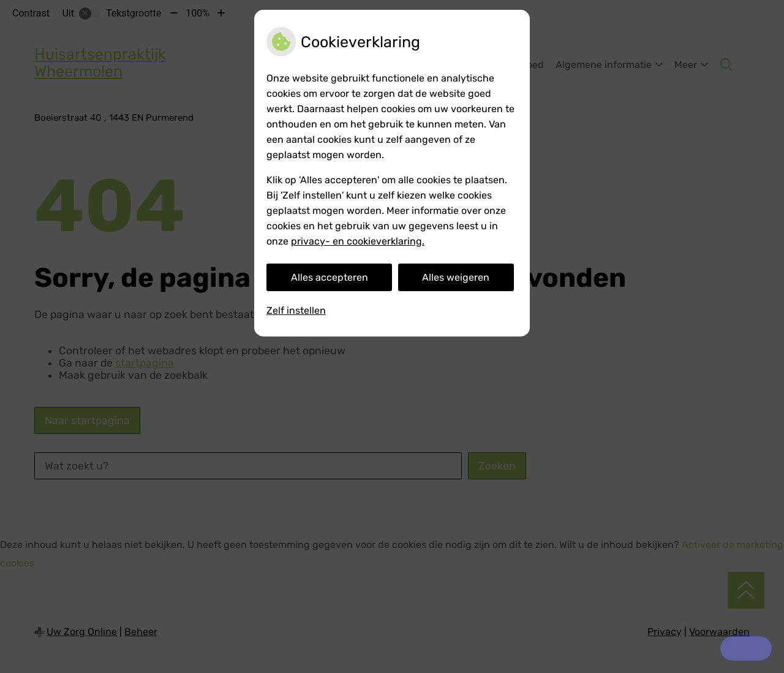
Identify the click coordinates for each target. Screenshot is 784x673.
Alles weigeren (456, 277)
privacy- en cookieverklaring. (358, 241)
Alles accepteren (330, 277)
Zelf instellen (296, 310)
